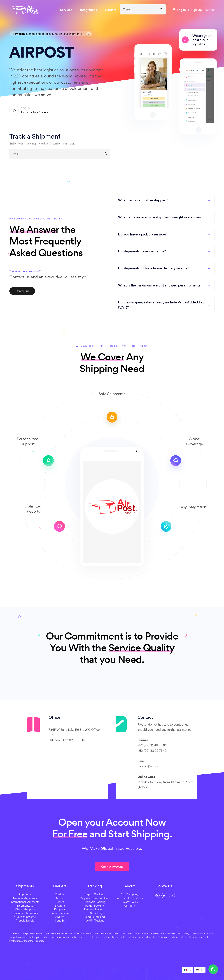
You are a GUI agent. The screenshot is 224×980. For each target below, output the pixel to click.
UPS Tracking (95, 913)
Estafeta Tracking (95, 909)
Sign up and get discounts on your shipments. (51, 34)
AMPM (60, 917)
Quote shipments (25, 917)
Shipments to (25, 906)
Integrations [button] (89, 10)
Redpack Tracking (95, 902)
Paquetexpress (60, 913)
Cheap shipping (25, 909)
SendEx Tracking (95, 917)
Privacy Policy (129, 902)
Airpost (60, 898)
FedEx (60, 902)
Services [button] (66, 10)
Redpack (60, 909)
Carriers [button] (111, 10)
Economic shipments (25, 913)
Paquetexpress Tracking (95, 898)
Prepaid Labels (25, 921)
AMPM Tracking (95, 921)
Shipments (25, 894)
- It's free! (203, 10)
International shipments (25, 902)
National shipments (25, 898)
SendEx (60, 921)
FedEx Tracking (95, 906)
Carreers (129, 906)
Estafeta (60, 906)
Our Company (129, 894)
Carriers (60, 894)
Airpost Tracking (95, 894)
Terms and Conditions (129, 898)
